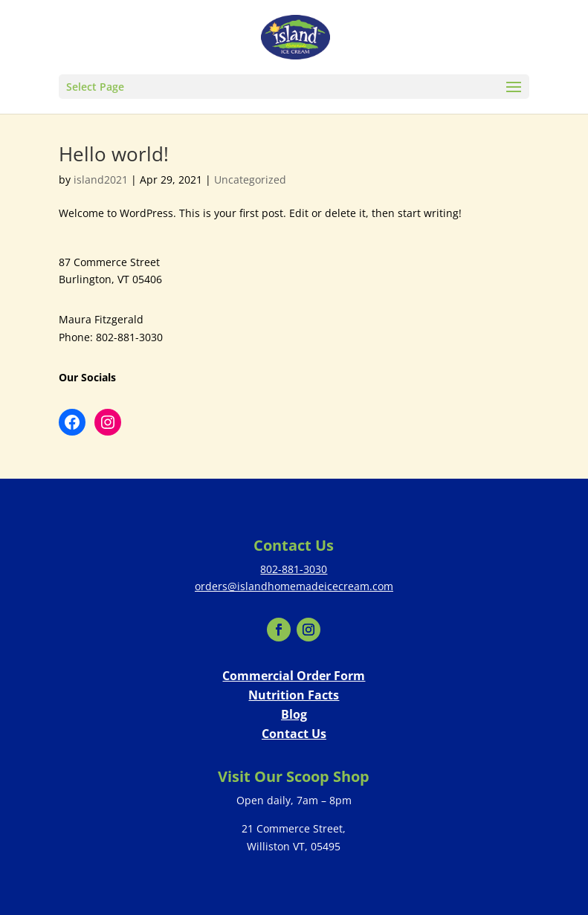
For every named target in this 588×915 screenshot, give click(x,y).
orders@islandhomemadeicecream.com (294, 586)
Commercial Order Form (294, 676)
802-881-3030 (294, 569)
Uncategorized (250, 180)
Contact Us (294, 734)
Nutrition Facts (294, 695)
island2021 (101, 180)
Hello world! (114, 154)
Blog (294, 714)
